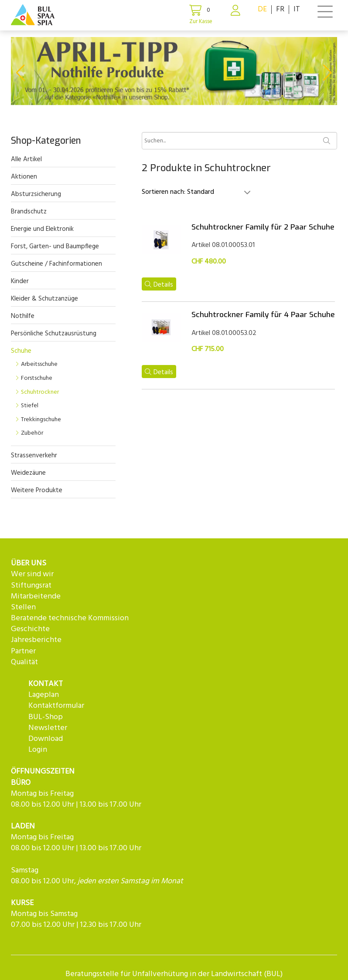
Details (159, 285)
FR (280, 9)
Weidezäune (28, 473)
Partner (23, 651)
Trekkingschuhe (41, 420)
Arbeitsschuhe (39, 364)
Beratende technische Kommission (70, 618)
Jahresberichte (36, 640)
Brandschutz (29, 212)
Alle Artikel (26, 159)
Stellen (23, 607)
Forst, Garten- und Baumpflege (55, 247)
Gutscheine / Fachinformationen (56, 264)
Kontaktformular (56, 706)
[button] (20, 73)
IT (297, 9)
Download (46, 739)
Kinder (20, 281)
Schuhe (21, 351)
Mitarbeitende (36, 596)
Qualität (24, 662)
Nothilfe (23, 316)
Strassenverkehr (34, 456)
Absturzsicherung (36, 194)
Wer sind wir (32, 574)
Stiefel (30, 406)
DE (262, 9)
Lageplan (44, 695)
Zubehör (32, 433)
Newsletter (48, 728)
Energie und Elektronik (42, 229)
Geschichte (30, 629)
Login (38, 750)
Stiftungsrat (31, 586)
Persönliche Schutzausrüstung (54, 334)
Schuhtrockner (40, 392)
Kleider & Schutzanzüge (44, 299)
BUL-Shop (46, 717)
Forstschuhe (37, 378)
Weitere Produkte (37, 490)
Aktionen (24, 177)
